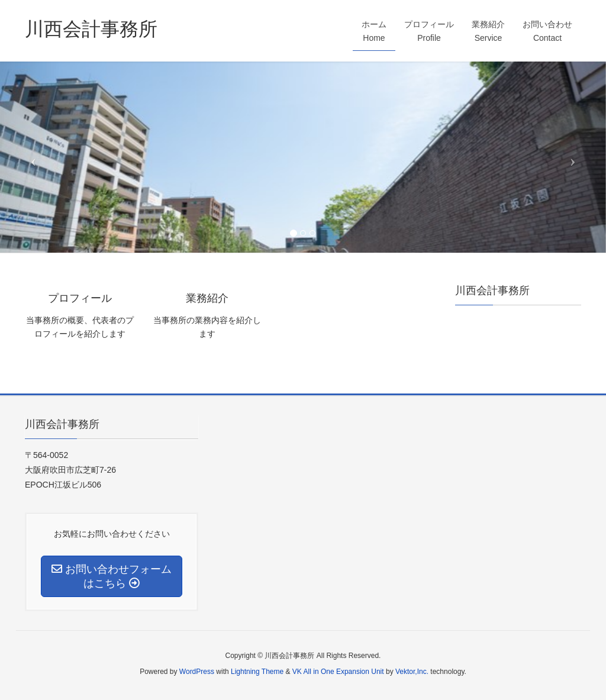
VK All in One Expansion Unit (338, 672)
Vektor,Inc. (412, 672)
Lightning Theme (257, 672)
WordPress (197, 672)
